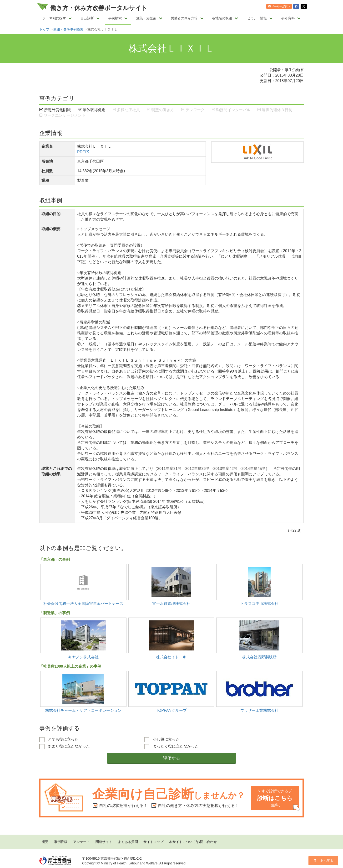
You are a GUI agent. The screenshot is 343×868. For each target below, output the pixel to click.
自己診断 (90, 18)
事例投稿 (61, 842)
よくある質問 (128, 842)
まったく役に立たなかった (171, 747)
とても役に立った (59, 740)
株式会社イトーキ (171, 657)
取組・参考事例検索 (68, 29)
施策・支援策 (149, 18)
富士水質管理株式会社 (171, 603)
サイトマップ (153, 842)
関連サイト (104, 842)
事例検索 (118, 18)
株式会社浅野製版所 (259, 657)
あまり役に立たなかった (65, 747)
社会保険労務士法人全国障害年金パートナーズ (83, 603)
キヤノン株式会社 (83, 657)
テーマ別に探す (57, 18)
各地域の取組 (225, 18)
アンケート (81, 842)
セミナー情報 (260, 18)
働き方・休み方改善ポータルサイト (99, 8)
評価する (171, 758)
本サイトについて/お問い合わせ (193, 842)
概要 (45, 842)
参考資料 (291, 18)
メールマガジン (279, 6)
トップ (44, 29)
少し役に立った (162, 740)
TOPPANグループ (171, 710)
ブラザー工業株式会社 (259, 710)
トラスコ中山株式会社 (259, 603)
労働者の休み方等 (187, 18)
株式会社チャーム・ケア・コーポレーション (83, 710)
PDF (81, 152)
